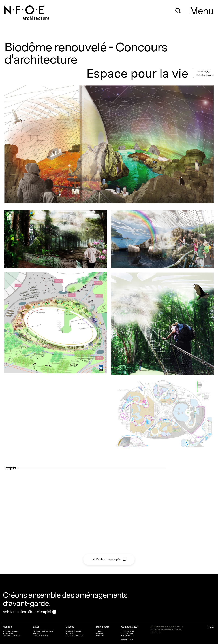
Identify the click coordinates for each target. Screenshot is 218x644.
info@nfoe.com (127, 640)
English (211, 627)
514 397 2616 (128, 633)
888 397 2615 (128, 631)
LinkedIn (99, 631)
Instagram (100, 635)
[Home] (27, 10)
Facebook (100, 633)
